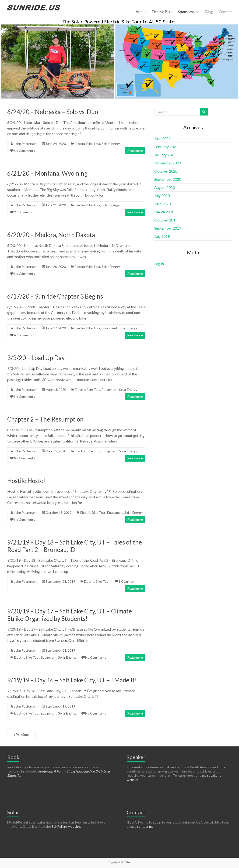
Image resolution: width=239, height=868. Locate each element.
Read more (135, 151)
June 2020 (162, 204)
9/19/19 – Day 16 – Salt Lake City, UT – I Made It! (72, 680)
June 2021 (162, 138)
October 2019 (166, 220)
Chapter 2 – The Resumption (45, 419)
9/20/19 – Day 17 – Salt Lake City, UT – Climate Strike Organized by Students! (70, 615)
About (141, 12)
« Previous (21, 734)
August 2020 (165, 187)
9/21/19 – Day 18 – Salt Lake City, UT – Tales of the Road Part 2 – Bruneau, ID (75, 546)
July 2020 (162, 196)
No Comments (25, 151)
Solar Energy (111, 144)
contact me (145, 826)
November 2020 (168, 163)
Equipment (109, 328)
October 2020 (166, 171)
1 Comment (127, 581)
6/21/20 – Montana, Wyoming (47, 173)
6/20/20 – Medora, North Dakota (51, 235)
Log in (159, 264)
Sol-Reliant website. (66, 826)
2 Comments (23, 212)
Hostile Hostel (26, 481)
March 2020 (164, 212)
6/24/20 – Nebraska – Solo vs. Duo (53, 112)
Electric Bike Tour (87, 144)
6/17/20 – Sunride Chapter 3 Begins (55, 296)
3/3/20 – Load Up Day (36, 358)
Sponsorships (189, 12)
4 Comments (23, 335)
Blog (209, 12)
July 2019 (162, 236)
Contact (225, 12)
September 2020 (168, 179)
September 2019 (168, 228)
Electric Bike (162, 12)
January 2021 (165, 155)
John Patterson (25, 144)
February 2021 (166, 147)
